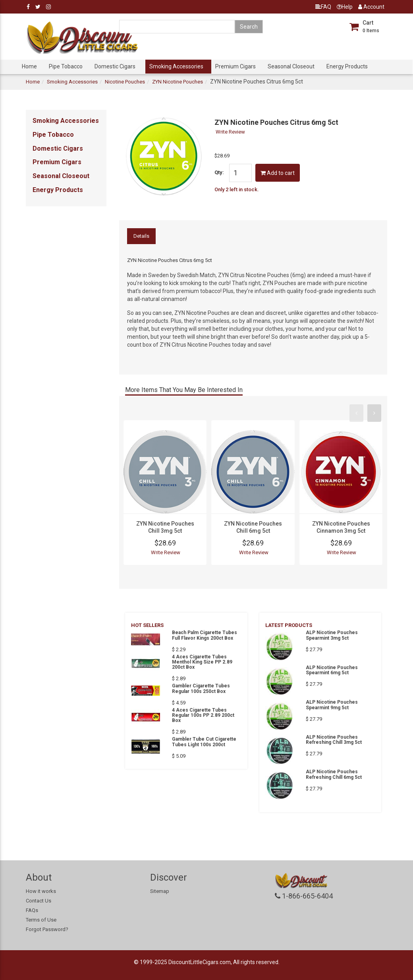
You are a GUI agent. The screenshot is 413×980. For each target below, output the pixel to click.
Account (371, 7)
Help (345, 7)
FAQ (323, 7)
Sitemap (160, 891)
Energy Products (347, 66)
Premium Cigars (235, 66)
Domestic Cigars (115, 66)
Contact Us (39, 901)
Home (29, 66)
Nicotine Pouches (125, 82)
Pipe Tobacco (66, 66)
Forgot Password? (47, 929)
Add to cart (278, 173)
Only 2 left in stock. (237, 189)
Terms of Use (41, 920)
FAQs (32, 910)
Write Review (230, 132)
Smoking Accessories (176, 66)
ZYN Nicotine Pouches (178, 82)
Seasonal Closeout (291, 66)
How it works (41, 891)
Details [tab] (141, 236)
